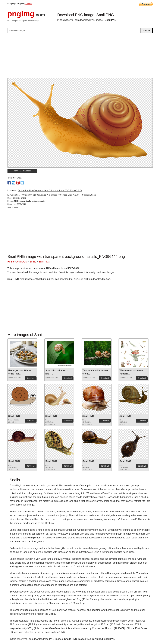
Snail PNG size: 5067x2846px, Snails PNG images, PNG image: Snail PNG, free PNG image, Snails (56, 195)
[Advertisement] (80, 57)
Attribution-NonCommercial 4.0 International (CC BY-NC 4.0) (50, 191)
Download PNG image (22, 171)
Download (30, 378)
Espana (29, 4)
